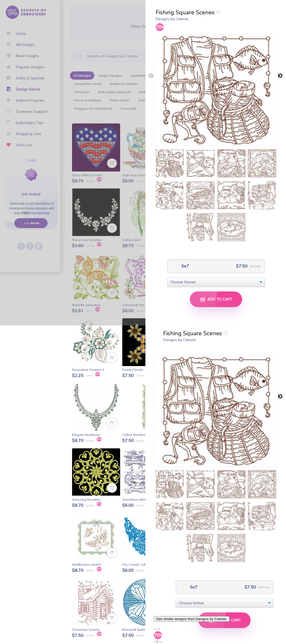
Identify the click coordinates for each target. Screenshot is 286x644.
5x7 (185, 266)
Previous (151, 76)
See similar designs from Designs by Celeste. (192, 619)
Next (280, 76)
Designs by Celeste (172, 19)
